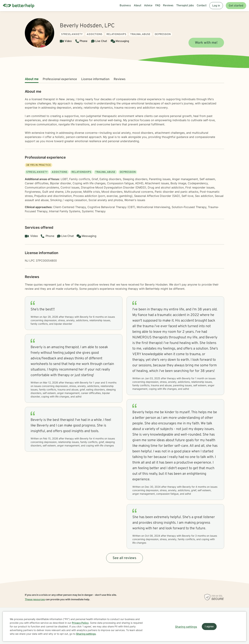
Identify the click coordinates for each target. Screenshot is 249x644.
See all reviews (124, 558)
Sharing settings (86, 634)
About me (32, 79)
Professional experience (60, 79)
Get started (236, 6)
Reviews (120, 79)
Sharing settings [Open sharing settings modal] (186, 627)
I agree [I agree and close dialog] (209, 627)
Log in (216, 6)
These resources (35, 599)
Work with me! (206, 43)
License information (95, 79)
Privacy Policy (80, 623)
